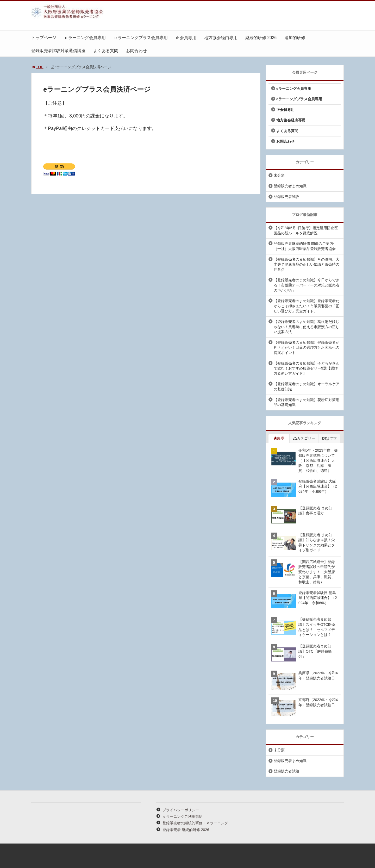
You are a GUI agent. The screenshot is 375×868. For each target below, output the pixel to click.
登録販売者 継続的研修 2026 (186, 830)
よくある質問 (106, 51)
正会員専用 (186, 38)
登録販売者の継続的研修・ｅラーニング (195, 823)
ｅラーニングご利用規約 (183, 816)
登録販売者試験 (286, 197)
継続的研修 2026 (261, 38)
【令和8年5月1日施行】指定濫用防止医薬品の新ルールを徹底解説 (306, 230)
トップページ (44, 38)
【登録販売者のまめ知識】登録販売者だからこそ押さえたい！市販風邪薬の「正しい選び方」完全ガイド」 (307, 306)
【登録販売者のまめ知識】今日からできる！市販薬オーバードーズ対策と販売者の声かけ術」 (307, 285)
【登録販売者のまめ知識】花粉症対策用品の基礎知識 (307, 402)
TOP (37, 67)
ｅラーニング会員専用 (85, 38)
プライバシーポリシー (181, 810)
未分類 (279, 175)
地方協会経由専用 (221, 38)
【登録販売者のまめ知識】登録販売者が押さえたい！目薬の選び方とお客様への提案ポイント (307, 348)
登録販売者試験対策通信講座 (58, 51)
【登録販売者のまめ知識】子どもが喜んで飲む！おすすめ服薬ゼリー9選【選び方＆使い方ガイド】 (307, 368)
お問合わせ (136, 51)
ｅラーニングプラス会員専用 (141, 38)
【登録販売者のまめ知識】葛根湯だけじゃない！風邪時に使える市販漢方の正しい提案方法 (307, 327)
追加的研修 (295, 38)
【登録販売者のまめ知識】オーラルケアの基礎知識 (307, 386)
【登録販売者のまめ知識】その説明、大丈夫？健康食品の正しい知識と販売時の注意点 (307, 264)
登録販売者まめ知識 (290, 186)
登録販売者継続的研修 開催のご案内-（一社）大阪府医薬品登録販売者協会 (305, 246)
